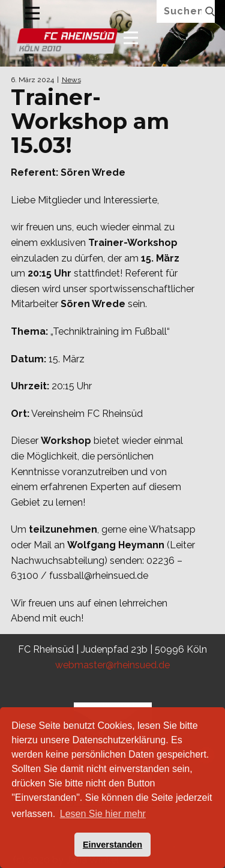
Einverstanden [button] (112, 845)
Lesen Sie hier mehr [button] (103, 814)
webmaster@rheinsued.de (112, 665)
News (71, 80)
